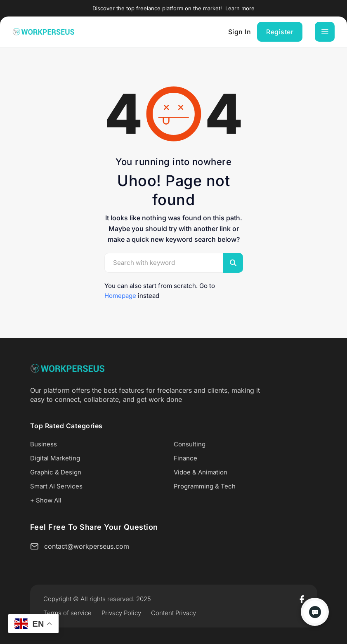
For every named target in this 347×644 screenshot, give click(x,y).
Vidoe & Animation (201, 472)
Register (280, 32)
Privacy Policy (121, 613)
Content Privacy (173, 613)
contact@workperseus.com (87, 546)
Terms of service (67, 613)
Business (44, 444)
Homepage (120, 296)
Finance (185, 458)
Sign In (240, 32)
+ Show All (46, 500)
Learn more (240, 8)
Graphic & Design (56, 472)
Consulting (190, 444)
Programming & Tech (205, 486)
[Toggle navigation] (325, 32)
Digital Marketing (55, 458)
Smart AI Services (56, 486)
